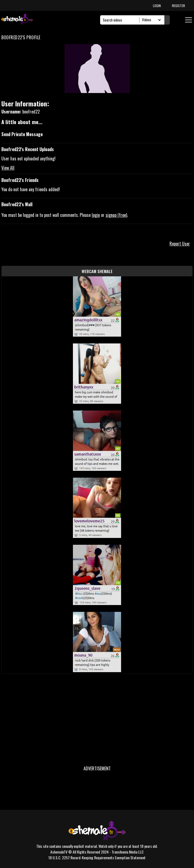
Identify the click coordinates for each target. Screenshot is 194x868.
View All (8, 168)
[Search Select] (151, 20)
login (96, 215)
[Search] (121, 20)
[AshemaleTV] (17, 20)
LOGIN (157, 6)
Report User (180, 244)
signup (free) (116, 215)
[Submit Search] (167, 20)
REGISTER (178, 6)
